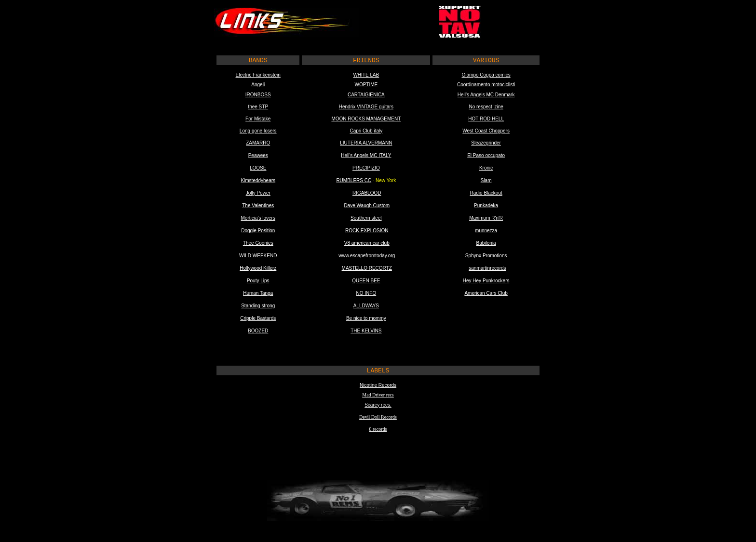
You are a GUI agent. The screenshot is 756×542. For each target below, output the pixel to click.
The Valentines (258, 205)
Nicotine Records (378, 385)
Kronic (486, 168)
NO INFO (366, 293)
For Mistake (258, 119)
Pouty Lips (258, 281)
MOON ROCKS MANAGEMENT (366, 119)
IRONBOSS (258, 95)
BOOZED (258, 331)
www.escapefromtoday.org (366, 256)
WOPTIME (366, 85)
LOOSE (258, 168)
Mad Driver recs (378, 395)
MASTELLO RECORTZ (367, 268)
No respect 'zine (486, 107)
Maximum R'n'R (486, 218)
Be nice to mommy (366, 318)
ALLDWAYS (366, 306)
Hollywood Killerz (258, 268)
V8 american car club (367, 243)
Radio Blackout (486, 193)
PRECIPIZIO (366, 168)
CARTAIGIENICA (366, 95)
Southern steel (366, 218)
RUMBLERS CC (354, 180)
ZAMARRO (258, 143)
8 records (378, 429)
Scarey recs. (378, 405)
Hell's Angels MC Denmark (486, 95)
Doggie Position (258, 231)
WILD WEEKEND (258, 256)
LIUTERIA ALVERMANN (366, 143)
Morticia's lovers (258, 218)
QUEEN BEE (366, 281)
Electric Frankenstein (258, 75)
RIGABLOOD (367, 193)
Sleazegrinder (486, 143)
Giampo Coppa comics (486, 75)
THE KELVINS (366, 331)
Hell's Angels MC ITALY (366, 155)
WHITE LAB (366, 75)
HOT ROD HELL (486, 119)
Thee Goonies (258, 243)
